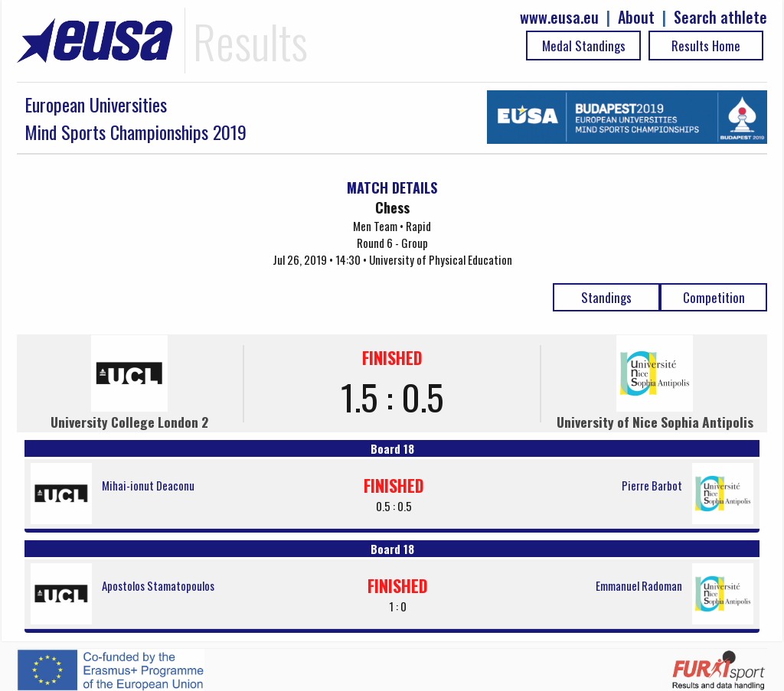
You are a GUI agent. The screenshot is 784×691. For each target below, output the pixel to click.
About (636, 17)
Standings (606, 297)
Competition (714, 297)
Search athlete (720, 17)
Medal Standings (584, 46)
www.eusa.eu (559, 17)
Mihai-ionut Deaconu (148, 485)
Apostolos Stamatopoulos (158, 585)
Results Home (706, 46)
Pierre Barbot (652, 485)
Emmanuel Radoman (639, 585)
